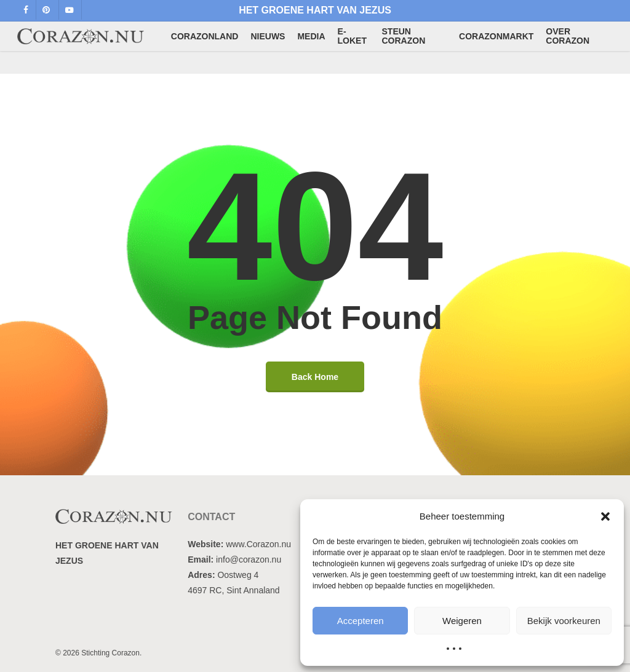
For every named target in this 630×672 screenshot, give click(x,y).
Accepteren (361, 621)
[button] (605, 516)
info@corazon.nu (249, 559)
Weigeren (462, 621)
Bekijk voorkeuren (564, 621)
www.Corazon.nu (258, 544)
